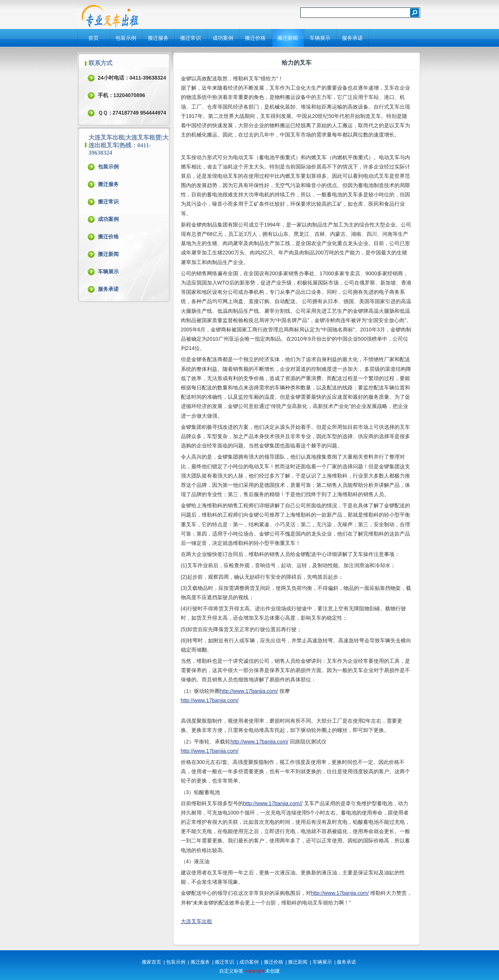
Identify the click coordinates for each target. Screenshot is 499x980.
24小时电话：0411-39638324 (132, 78)
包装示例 (126, 38)
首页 (93, 38)
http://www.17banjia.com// (273, 803)
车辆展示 (320, 38)
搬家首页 (151, 962)
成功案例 (223, 38)
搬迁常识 (191, 38)
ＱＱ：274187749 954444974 (132, 113)
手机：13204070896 (122, 95)
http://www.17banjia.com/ (249, 691)
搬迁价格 (255, 38)
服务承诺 (352, 38)
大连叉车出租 (196, 921)
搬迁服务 (158, 38)
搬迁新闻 (288, 38)
